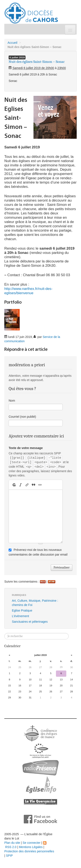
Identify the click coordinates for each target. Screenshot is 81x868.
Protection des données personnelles (29, 851)
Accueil (12, 43)
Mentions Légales (31, 847)
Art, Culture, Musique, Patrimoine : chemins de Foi (35, 603)
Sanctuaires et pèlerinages (30, 622)
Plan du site (12, 843)
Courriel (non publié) (22, 417)
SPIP (10, 856)
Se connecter (32, 843)
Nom (12, 401)
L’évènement (20, 616)
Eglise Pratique (22, 610)
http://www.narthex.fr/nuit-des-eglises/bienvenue (28, 291)
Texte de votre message (26, 448)
